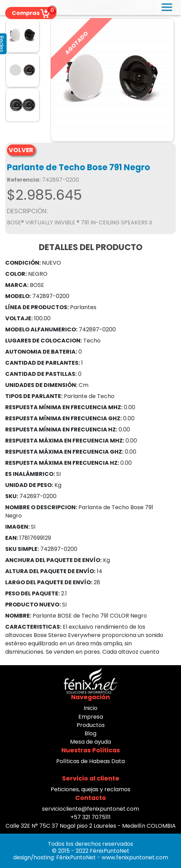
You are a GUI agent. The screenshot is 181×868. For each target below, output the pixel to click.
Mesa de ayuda (90, 742)
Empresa (91, 717)
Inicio (90, 708)
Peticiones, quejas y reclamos (90, 789)
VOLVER (21, 150)
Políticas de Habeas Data (90, 761)
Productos (91, 725)
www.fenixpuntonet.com (135, 857)
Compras (31, 13)
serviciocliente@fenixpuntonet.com (90, 809)
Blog (90, 733)
